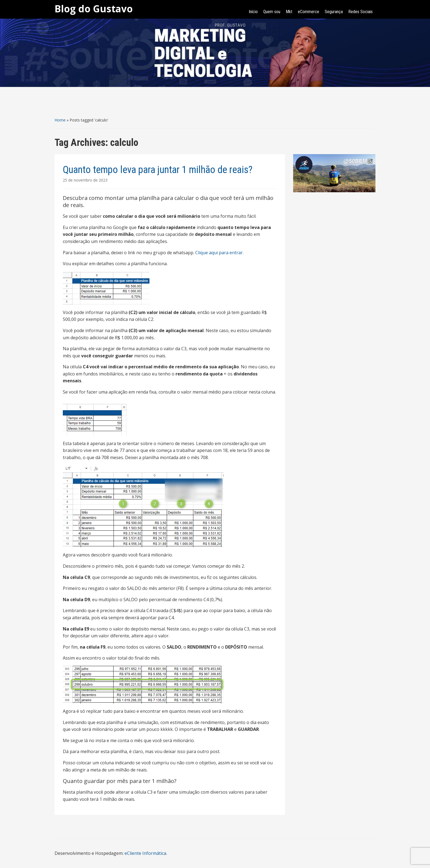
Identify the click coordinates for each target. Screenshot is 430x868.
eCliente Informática (145, 853)
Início (253, 12)
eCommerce (309, 12)
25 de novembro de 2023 (85, 180)
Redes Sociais (360, 12)
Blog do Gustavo (94, 9)
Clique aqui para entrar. (219, 253)
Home (60, 120)
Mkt (289, 12)
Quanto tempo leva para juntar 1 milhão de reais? (158, 170)
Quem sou (272, 12)
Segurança (334, 12)
